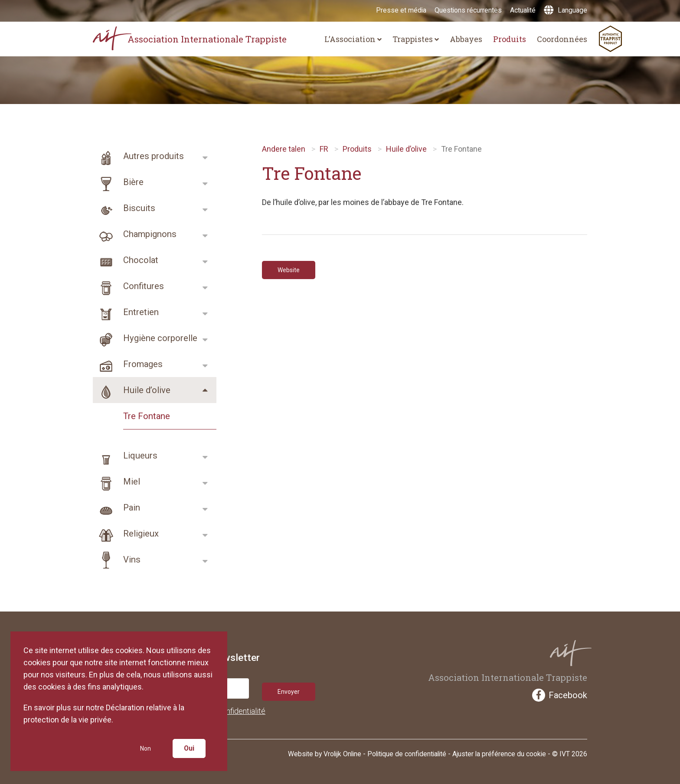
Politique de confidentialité (407, 752)
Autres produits (138, 156)
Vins (117, 560)
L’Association (353, 39)
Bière (118, 182)
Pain (116, 507)
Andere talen (284, 149)
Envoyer (291, 688)
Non (144, 747)
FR (324, 149)
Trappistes (416, 39)
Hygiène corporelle (145, 338)
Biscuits (124, 208)
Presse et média (401, 10)
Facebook (560, 695)
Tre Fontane (147, 416)
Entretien (126, 312)
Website (292, 271)
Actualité (523, 10)
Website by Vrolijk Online (325, 752)
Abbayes (466, 39)
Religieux (126, 534)
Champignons (135, 234)
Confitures (128, 286)
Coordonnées (562, 39)
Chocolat (126, 260)
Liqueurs (125, 455)
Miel (116, 481)
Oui (190, 747)
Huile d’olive (132, 390)
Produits (510, 39)
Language (566, 10)
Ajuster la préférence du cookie (499, 752)
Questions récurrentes (468, 10)
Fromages (128, 364)
